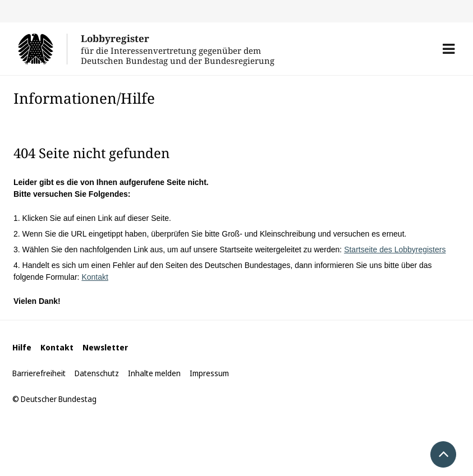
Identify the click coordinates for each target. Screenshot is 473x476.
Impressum (209, 373)
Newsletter (105, 347)
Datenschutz (97, 373)
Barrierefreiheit (39, 373)
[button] (449, 49)
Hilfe (22, 347)
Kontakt (95, 277)
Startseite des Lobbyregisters (395, 249)
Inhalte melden (154, 373)
